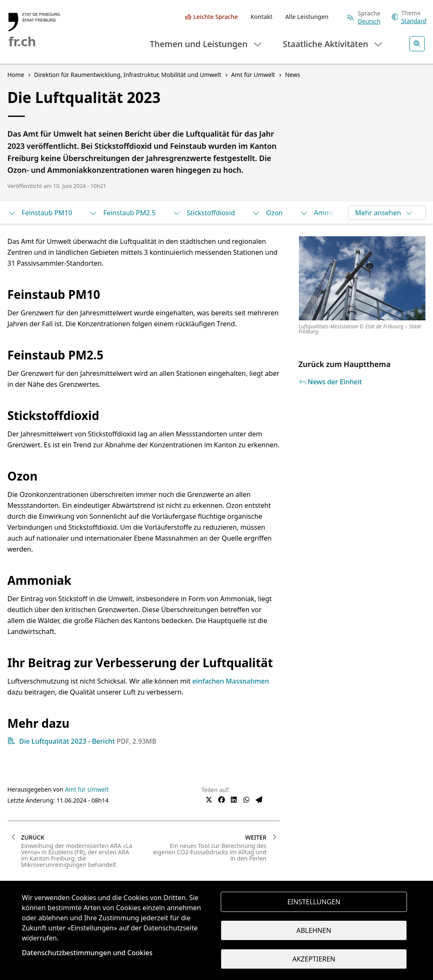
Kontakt (262, 17)
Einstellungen (314, 902)
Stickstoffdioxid (204, 213)
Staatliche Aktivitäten (333, 44)
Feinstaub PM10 (40, 213)
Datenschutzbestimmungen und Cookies (87, 953)
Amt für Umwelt (87, 789)
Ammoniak (324, 213)
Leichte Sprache (216, 17)
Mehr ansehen (384, 213)
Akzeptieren (314, 959)
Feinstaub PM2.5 (122, 213)
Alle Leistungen (307, 17)
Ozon (267, 213)
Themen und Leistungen (206, 44)
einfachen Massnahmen (231, 681)
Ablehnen (314, 930)
